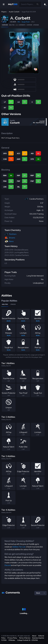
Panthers (13, 234)
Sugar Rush (26, 22)
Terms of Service (25, 638)
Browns (12, 238)
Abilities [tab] (5, 304)
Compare (29, 25)
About (34, 636)
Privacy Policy (12, 638)
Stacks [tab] (13, 304)
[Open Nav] (4, 4)
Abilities (12, 25)
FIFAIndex (12, 640)
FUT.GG (4, 640)
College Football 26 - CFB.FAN (27, 640)
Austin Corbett (14, 12)
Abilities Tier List (19, 547)
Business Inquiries (38, 638)
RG (19, 22)
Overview (5, 25)
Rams (11, 241)
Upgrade (36, 25)
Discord (8, 565)
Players (4, 12)
